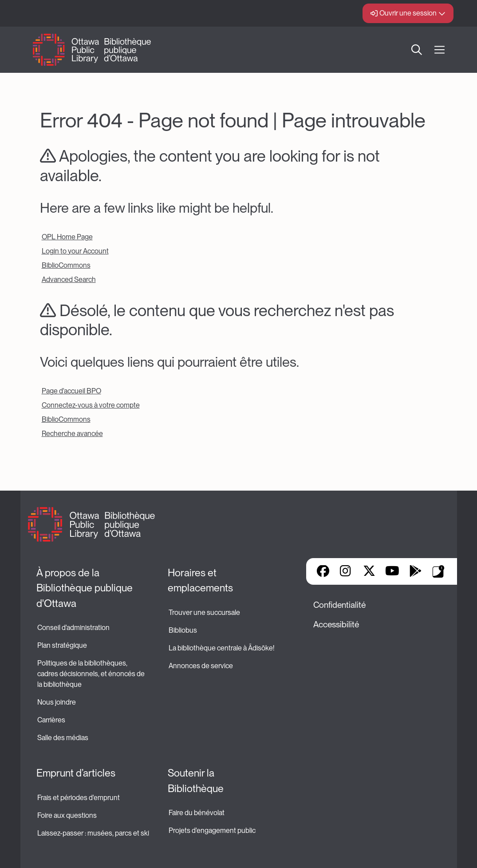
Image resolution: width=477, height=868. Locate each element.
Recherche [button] (417, 50)
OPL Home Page (67, 237)
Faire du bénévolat (197, 813)
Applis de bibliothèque (438, 571)
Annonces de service (201, 666)
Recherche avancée (72, 434)
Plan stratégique (62, 645)
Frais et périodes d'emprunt (79, 798)
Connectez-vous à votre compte (91, 405)
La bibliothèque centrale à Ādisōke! (221, 648)
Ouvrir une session (408, 13)
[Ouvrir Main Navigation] (440, 50)
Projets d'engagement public (212, 830)
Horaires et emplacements (200, 581)
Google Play (415, 572)
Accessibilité (336, 624)
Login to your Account (75, 251)
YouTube (392, 572)
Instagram (346, 572)
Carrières (51, 720)
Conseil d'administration (73, 628)
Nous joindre (57, 702)
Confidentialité (339, 605)
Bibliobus (183, 630)
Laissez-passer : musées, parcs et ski (93, 833)
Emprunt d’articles (76, 773)
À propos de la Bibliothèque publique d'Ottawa (86, 588)
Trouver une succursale (204, 612)
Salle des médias (63, 738)
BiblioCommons (66, 265)
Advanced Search (69, 279)
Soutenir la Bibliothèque (196, 781)
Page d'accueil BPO (71, 391)
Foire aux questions (67, 815)
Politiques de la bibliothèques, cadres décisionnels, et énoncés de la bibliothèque (92, 674)
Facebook (323, 572)
